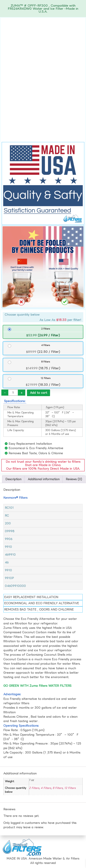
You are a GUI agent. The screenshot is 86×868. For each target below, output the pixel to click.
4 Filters (46, 345)
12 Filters (46, 378)
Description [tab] (13, 479)
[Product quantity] (13, 393)
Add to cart (39, 393)
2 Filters (46, 329)
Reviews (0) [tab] (74, 479)
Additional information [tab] (44, 479)
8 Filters (46, 362)
